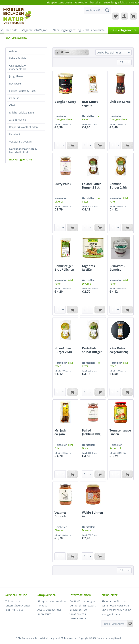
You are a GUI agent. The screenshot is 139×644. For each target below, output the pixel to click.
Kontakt (42, 605)
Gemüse (14, 98)
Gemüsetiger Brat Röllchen (64, 268)
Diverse (59, 202)
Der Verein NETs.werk (83, 605)
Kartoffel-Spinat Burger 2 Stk (92, 350)
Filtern (63, 52)
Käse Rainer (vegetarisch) (119, 350)
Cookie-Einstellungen (82, 601)
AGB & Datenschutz (49, 610)
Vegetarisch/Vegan (20, 142)
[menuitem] (98, 12)
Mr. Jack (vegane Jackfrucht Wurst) (62, 432)
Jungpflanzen (17, 76)
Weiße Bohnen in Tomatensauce (93, 514)
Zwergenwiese (63, 119)
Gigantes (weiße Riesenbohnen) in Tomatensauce (93, 268)
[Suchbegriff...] (98, 10)
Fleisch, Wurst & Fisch (22, 91)
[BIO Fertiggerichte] (123, 30)
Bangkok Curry (65, 102)
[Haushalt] (11, 30)
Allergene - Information (52, 601)
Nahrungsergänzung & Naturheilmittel (23, 150)
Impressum (44, 614)
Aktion (13, 51)
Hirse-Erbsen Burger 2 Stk (64, 350)
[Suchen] (107, 10)
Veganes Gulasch (60, 514)
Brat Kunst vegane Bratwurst (90, 104)
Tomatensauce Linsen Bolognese (120, 432)
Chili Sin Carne (120, 102)
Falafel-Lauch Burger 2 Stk (92, 186)
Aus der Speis (18, 120)
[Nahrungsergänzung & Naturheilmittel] (79, 30)
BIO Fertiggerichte (21, 159)
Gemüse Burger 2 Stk (118, 186)
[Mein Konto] (124, 16)
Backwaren (16, 83)
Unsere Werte (78, 618)
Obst (12, 105)
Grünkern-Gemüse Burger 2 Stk (118, 268)
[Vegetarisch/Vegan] (35, 30)
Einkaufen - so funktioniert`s (78, 612)
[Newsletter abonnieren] (130, 624)
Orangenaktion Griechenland (18, 67)
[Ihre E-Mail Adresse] (114, 624)
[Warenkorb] (133, 16)
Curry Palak (63, 184)
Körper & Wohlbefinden (24, 127)
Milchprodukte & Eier (22, 113)
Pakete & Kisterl (19, 58)
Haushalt (15, 134)
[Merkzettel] (115, 16)
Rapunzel (115, 448)
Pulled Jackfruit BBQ (92, 432)
